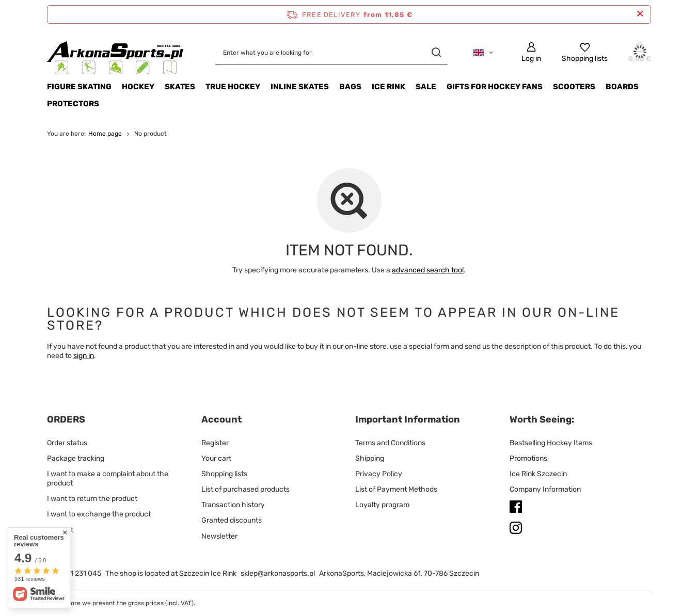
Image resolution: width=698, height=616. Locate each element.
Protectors (73, 104)
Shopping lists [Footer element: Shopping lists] (224, 474)
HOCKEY (138, 87)
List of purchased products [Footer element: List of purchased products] (245, 489)
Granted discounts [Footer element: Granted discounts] (232, 520)
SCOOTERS (574, 87)
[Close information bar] (640, 14)
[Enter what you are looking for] (331, 52)
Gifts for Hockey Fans (495, 87)
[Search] (436, 52)
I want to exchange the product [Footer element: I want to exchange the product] (99, 514)
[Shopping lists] (585, 52)
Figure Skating (79, 87)
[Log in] (531, 52)
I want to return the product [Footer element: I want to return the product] (92, 499)
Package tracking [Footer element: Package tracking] (76, 458)
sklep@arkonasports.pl (278, 573)
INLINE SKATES (300, 87)
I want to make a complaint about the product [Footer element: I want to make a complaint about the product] (108, 479)
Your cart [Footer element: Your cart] (216, 458)
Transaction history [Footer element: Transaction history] (233, 505)
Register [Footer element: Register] (215, 443)
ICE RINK (388, 87)
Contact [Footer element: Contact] (60, 530)
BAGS (350, 87)
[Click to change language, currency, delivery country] (483, 53)
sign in (84, 356)
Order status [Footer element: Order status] (67, 443)
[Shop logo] (116, 52)
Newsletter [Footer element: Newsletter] (219, 536)
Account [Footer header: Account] (221, 419)
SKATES (180, 87)
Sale (426, 87)
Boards (622, 87)
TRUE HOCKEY (233, 87)
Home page (105, 134)
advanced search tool (428, 270)
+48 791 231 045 (74, 573)
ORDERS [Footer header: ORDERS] (66, 419)
